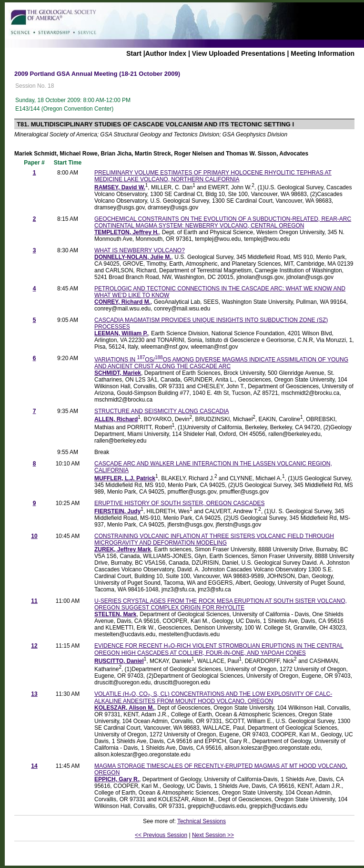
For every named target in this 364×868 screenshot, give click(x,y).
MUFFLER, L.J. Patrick (125, 478)
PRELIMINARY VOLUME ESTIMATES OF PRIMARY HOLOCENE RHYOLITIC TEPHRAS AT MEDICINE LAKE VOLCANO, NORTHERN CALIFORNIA (213, 176)
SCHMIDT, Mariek (118, 373)
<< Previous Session (161, 835)
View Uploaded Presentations (239, 53)
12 (34, 646)
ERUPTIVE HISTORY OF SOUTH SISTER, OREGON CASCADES (179, 503)
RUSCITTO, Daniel (119, 661)
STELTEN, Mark (115, 614)
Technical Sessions (202, 821)
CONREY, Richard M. (122, 302)
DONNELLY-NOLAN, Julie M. (133, 257)
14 (34, 766)
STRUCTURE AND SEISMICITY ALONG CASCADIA (162, 411)
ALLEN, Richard (116, 419)
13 (34, 694)
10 (34, 536)
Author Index (166, 53)
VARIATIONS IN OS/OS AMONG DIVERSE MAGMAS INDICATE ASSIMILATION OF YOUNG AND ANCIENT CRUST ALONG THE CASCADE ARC (221, 363)
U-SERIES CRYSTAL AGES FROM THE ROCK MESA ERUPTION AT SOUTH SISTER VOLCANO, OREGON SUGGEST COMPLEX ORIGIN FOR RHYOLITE (221, 604)
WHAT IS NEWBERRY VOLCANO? (140, 250)
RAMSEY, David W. (120, 187)
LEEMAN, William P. (121, 333)
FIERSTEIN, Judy (117, 511)
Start (134, 53)
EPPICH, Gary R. (117, 779)
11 (34, 601)
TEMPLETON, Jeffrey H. (126, 232)
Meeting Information (323, 53)
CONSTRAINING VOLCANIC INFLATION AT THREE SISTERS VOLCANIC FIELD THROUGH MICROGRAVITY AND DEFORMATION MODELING (214, 539)
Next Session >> (213, 835)
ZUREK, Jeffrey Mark (123, 549)
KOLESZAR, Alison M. (124, 708)
